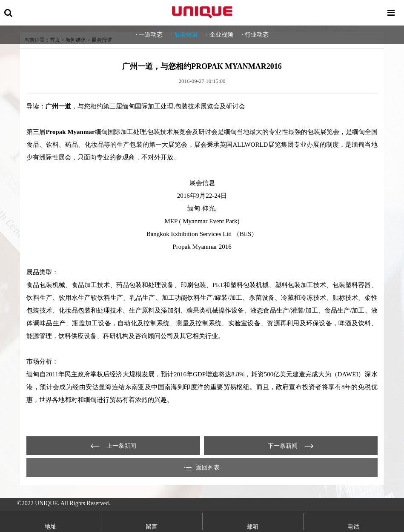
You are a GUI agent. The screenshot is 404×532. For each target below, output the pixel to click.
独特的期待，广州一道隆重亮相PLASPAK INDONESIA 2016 (113, 446)
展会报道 (186, 35)
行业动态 (257, 35)
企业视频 (221, 35)
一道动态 (151, 35)
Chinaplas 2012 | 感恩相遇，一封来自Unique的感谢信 (291, 446)
